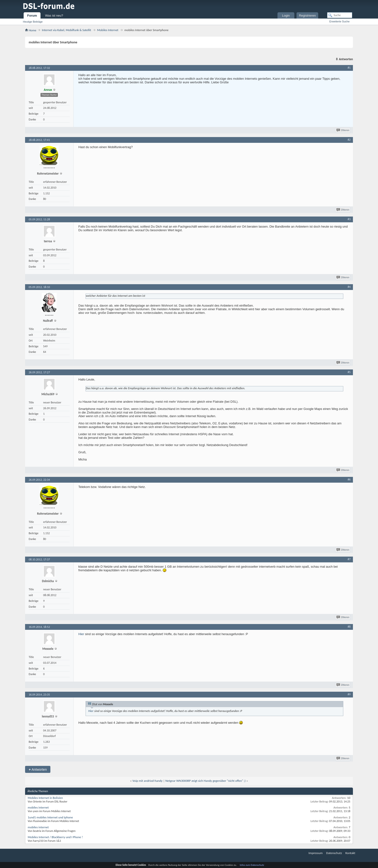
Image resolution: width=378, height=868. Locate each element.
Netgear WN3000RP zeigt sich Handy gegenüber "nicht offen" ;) (206, 781)
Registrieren (307, 16)
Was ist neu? (54, 16)
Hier (81, 634)
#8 (349, 627)
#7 (349, 559)
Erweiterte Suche (339, 21)
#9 (349, 694)
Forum (32, 16)
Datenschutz (334, 853)
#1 (349, 68)
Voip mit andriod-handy (147, 781)
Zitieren (343, 130)
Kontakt (350, 853)
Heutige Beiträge (33, 22)
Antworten (38, 769)
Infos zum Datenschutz (252, 865)
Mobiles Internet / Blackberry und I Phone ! (55, 837)
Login (286, 16)
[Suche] (340, 15)
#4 (349, 287)
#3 (349, 219)
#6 (349, 480)
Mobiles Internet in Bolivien (45, 798)
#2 (349, 140)
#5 (349, 372)
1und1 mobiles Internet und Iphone (50, 817)
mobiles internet (38, 807)
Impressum (316, 853)
